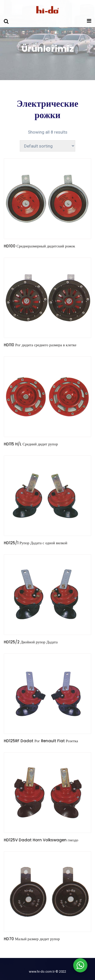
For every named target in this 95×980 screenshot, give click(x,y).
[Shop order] (48, 146)
